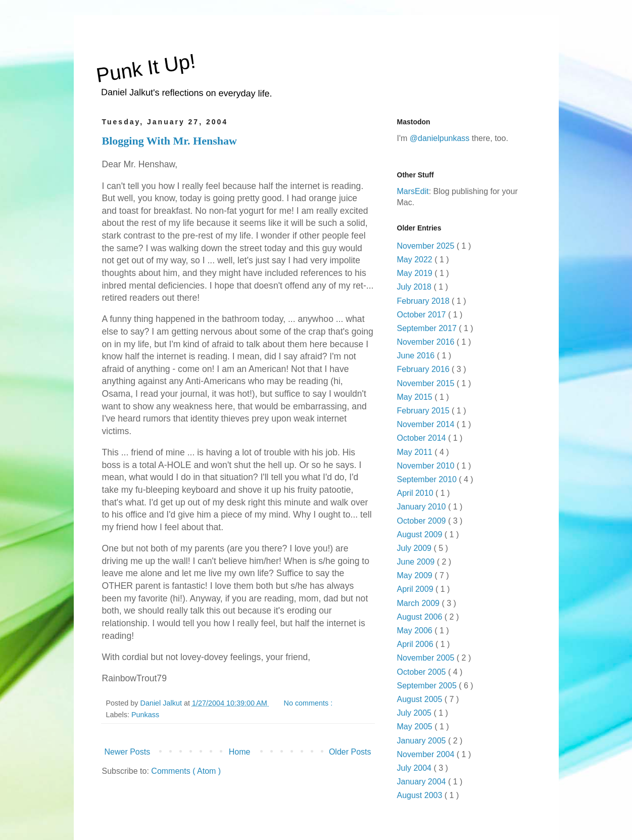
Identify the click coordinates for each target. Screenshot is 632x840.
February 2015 (425, 411)
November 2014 (427, 424)
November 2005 (427, 658)
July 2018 (416, 287)
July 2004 (416, 768)
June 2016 (417, 356)
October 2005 (423, 672)
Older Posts (350, 752)
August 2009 (421, 534)
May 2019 (416, 273)
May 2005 (416, 727)
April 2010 (417, 493)
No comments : (309, 703)
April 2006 (417, 644)
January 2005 (423, 741)
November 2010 (427, 466)
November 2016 (427, 342)
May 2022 (416, 260)
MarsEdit (413, 191)
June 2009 (417, 562)
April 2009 (417, 589)
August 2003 (421, 795)
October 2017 (423, 315)
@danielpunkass (440, 138)
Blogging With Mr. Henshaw (169, 141)
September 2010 (428, 479)
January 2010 (423, 507)
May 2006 (416, 631)
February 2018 (425, 301)
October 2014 (423, 438)
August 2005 (421, 699)
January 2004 (423, 782)
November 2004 (427, 754)
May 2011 (416, 452)
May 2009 (416, 575)
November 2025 (427, 246)
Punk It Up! (145, 68)
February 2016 (425, 369)
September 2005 (428, 686)
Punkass (145, 715)
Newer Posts (128, 752)
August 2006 (421, 617)
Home (240, 752)
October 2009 (423, 521)
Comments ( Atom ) (186, 771)
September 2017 (428, 328)
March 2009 (420, 603)
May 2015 (416, 397)
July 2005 (416, 713)
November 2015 (427, 383)
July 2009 (416, 548)
